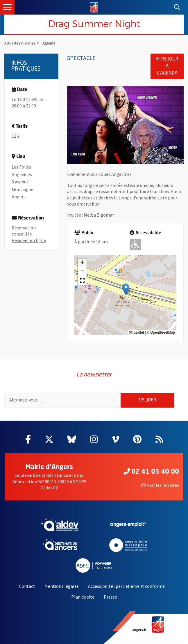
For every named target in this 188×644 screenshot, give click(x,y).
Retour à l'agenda (167, 66)
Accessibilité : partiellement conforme (126, 586)
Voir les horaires (160, 485)
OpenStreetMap (163, 332)
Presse (110, 597)
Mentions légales (62, 586)
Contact (27, 586)
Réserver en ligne (29, 240)
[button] (126, 289)
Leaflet (136, 332)
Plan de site (83, 597)
